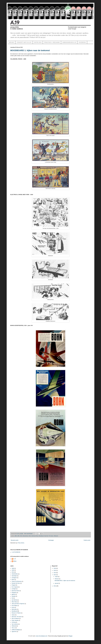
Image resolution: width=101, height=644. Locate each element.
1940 (18, 536)
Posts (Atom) (21, 543)
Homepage (51, 540)
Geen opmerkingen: (29, 534)
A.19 (15, 559)
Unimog (14, 622)
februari (57, 579)
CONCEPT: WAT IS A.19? (24, 42)
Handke (14, 596)
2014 (55, 573)
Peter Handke (15, 620)
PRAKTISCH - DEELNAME (52, 42)
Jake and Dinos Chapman (18, 604)
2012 (55, 586)
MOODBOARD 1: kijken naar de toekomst (30, 50)
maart (56, 577)
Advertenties (25, 536)
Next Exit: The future (49, 536)
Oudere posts (87, 540)
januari (57, 583)
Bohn (30, 536)
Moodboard (41, 536)
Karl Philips (14, 606)
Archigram (14, 578)
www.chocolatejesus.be (42, 636)
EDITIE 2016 (38, 42)
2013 (21, 536)
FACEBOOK (82, 42)
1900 (16, 536)
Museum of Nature (16, 613)
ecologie (14, 589)
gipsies (13, 594)
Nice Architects (15, 618)
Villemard (56, 536)
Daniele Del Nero (16, 583)
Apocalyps (14, 576)
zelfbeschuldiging (16, 630)
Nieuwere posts (15, 540)
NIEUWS (11, 42)
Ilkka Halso (14, 602)
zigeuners (14, 632)
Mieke (15, 561)
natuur (13, 615)
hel (12, 598)
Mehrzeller (14, 609)
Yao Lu (13, 628)
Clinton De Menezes (17, 581)
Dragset (14, 585)
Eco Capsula (15, 587)
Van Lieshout (15, 624)
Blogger (71, 636)
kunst (13, 607)
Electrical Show (35, 536)
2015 (55, 570)
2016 (55, 568)
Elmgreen (14, 593)
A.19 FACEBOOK (16, 552)
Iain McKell (14, 600)
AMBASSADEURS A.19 (69, 42)
